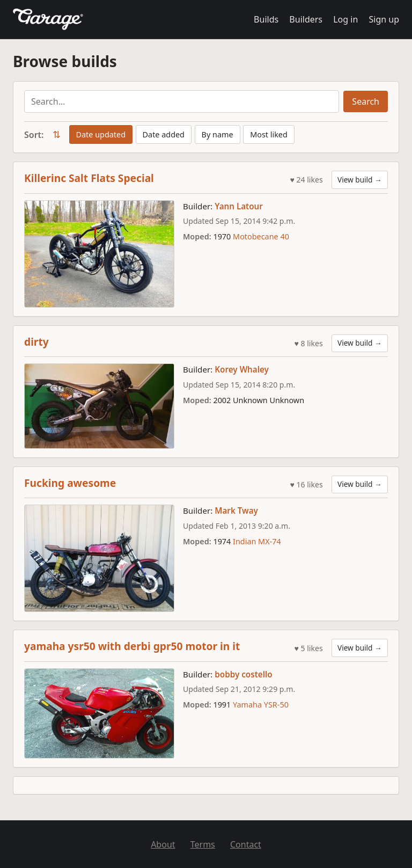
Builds (266, 19)
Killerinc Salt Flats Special (89, 178)
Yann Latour (239, 206)
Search (366, 101)
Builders (306, 19)
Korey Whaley (242, 369)
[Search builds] (182, 101)
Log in (345, 19)
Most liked (269, 134)
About (163, 844)
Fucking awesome (70, 483)
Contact (246, 844)
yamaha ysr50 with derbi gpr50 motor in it (132, 646)
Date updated (101, 134)
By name (218, 134)
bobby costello (243, 674)
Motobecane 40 (261, 236)
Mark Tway (236, 510)
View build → (360, 180)
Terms (203, 844)
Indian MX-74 (257, 541)
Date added (164, 134)
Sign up (384, 19)
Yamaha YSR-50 (261, 705)
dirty (36, 342)
